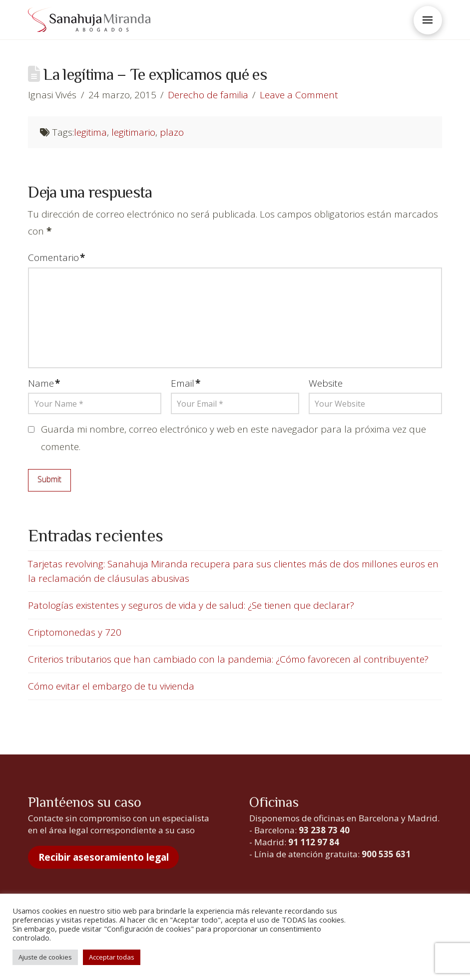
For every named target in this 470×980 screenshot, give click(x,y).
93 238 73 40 (324, 830)
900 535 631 (386, 854)
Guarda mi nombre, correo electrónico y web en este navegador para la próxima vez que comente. (234, 438)
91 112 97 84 (314, 842)
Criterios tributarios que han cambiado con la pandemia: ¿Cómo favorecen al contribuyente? (228, 659)
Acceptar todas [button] (112, 957)
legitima (90, 132)
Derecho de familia (208, 95)
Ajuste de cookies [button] (45, 957)
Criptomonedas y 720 (75, 632)
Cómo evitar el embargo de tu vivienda (111, 686)
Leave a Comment (299, 95)
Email (186, 383)
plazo (172, 132)
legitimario (133, 132)
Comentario (56, 257)
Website (326, 383)
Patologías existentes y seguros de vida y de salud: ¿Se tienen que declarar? (191, 605)
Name (44, 383)
